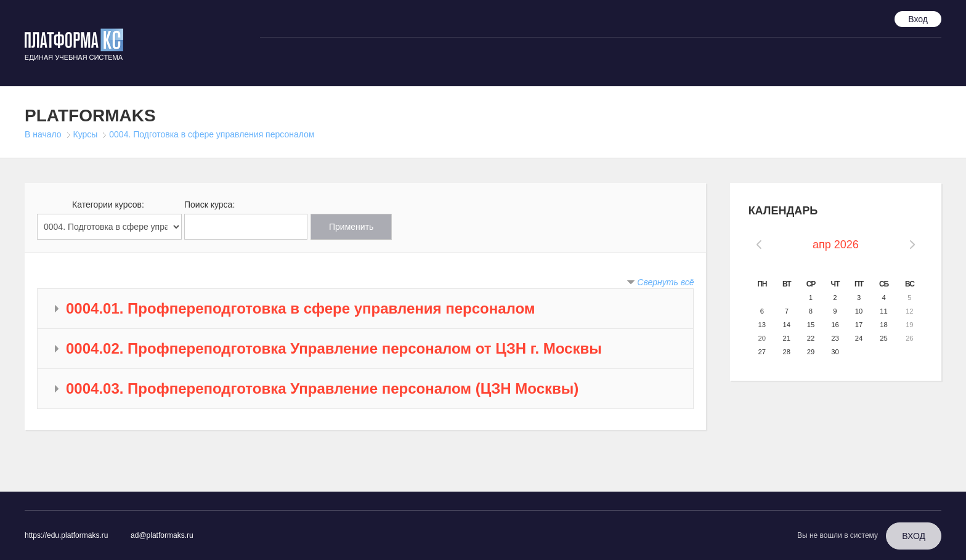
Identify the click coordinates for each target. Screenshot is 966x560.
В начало (43, 134)
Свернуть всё (665, 282)
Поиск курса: (209, 205)
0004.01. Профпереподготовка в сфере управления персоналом (301, 308)
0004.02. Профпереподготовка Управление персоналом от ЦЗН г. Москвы (334, 348)
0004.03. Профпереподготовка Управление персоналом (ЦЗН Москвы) (322, 388)
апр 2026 (836, 245)
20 (762, 338)
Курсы (86, 134)
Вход (918, 19)
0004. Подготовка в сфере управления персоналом (212, 134)
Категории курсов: (108, 205)
